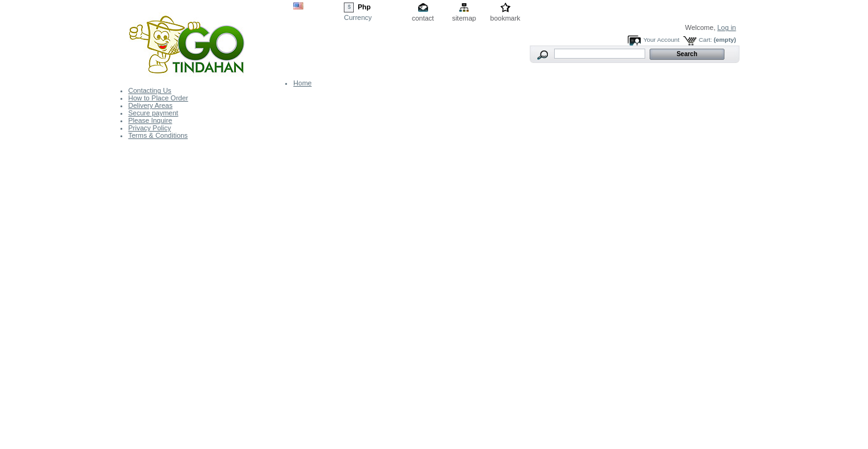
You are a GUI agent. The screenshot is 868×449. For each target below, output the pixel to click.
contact (423, 18)
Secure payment (154, 113)
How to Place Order (158, 98)
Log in (727, 27)
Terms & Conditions (158, 135)
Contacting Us (150, 90)
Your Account (661, 40)
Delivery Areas (151, 105)
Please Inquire (150, 120)
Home (302, 83)
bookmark (505, 18)
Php (364, 7)
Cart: (705, 40)
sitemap (464, 18)
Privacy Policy (150, 128)
